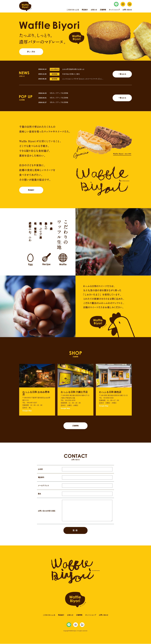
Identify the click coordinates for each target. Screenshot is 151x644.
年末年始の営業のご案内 (71, 74)
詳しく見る (31, 52)
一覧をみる (122, 74)
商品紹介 (85, 10)
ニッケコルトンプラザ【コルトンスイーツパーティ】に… (83, 79)
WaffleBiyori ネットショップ (130, 4)
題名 (75, 494)
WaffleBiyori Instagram (123, 4)
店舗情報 (103, 10)
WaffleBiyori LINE (116, 4)
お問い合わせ (127, 10)
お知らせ (94, 10)
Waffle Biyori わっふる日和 (25, 6)
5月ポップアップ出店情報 (59, 93)
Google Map (27, 411)
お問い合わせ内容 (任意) (75, 511)
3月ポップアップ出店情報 (59, 102)
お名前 (75, 469)
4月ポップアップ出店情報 (59, 98)
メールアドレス (75, 486)
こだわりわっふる (73, 10)
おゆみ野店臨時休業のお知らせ (73, 69)
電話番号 (75, 478)
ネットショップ (114, 10)
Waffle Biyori (76, 600)
